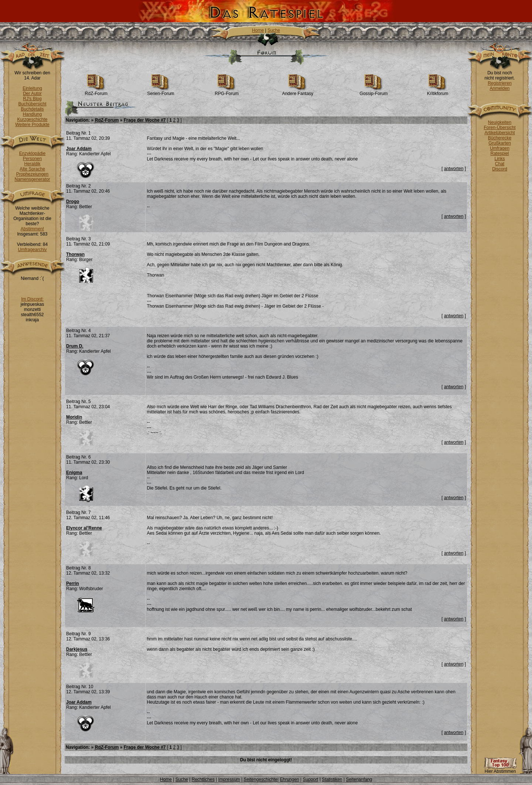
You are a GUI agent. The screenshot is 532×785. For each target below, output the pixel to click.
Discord (500, 169)
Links (499, 159)
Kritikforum (438, 92)
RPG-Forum (227, 92)
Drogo (73, 202)
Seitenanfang (359, 779)
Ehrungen (289, 779)
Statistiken (332, 779)
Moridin (74, 417)
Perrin (73, 583)
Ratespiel (499, 153)
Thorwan (75, 254)
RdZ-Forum (96, 92)
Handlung (32, 114)
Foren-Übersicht (499, 128)
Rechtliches (203, 779)
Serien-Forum (161, 92)
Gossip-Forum (374, 92)
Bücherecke (500, 138)
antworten (454, 169)
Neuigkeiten (500, 122)
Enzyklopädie (32, 153)
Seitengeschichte (261, 779)
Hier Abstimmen (500, 769)
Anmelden (499, 88)
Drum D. (75, 346)
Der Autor (32, 94)
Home (258, 30)
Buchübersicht (32, 104)
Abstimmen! (32, 229)
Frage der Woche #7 (145, 120)
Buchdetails (32, 109)
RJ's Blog (32, 99)
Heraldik (32, 164)
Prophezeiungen (32, 174)
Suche (274, 30)
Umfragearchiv (32, 250)
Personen (32, 159)
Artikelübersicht (499, 133)
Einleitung (32, 88)
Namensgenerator (32, 179)
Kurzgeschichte (32, 119)
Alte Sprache (32, 169)
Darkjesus (77, 649)
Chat (500, 164)
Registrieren (500, 83)
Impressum (229, 779)
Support (310, 779)
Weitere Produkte (32, 125)
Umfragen (500, 148)
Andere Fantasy (298, 92)
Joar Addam (79, 149)
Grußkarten (500, 143)
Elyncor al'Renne (84, 528)
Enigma (74, 473)
